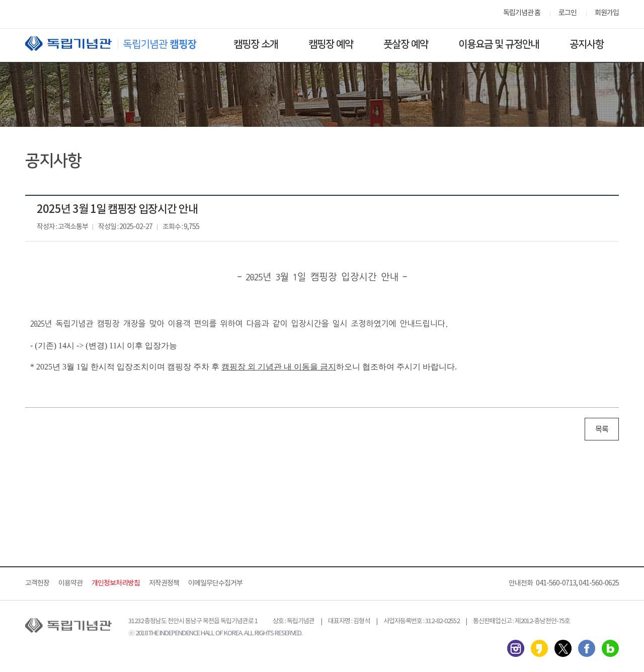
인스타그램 (516, 648)
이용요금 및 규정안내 (499, 44)
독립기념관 (120, 44)
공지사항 (587, 44)
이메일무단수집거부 (215, 583)
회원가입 (607, 13)
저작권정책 (164, 583)
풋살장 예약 (406, 44)
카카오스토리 (539, 648)
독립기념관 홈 (522, 13)
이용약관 (70, 583)
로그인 (568, 13)
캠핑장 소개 (256, 44)
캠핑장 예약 (331, 44)
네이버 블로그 (610, 648)
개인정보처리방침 (116, 583)
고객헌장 (37, 583)
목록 (602, 430)
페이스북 (587, 648)
